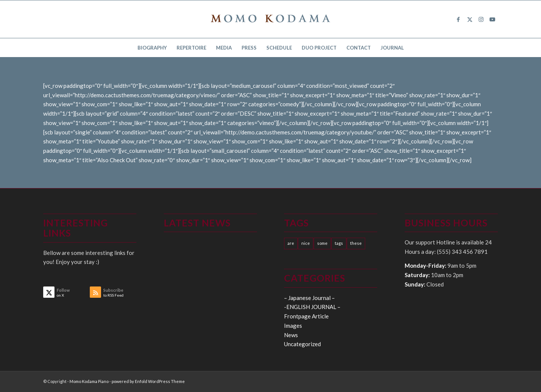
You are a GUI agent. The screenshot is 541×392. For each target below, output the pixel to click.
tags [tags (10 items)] (339, 243)
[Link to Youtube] (492, 19)
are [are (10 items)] (291, 243)
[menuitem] (152, 48)
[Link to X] (470, 19)
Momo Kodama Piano (89, 381)
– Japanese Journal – (309, 298)
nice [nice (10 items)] (306, 243)
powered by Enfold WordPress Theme (148, 381)
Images (293, 326)
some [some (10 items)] (322, 243)
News (291, 335)
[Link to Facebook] (458, 19)
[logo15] (270, 19)
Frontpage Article (306, 316)
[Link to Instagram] (481, 19)
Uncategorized (302, 344)
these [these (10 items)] (356, 243)
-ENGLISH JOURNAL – (312, 307)
